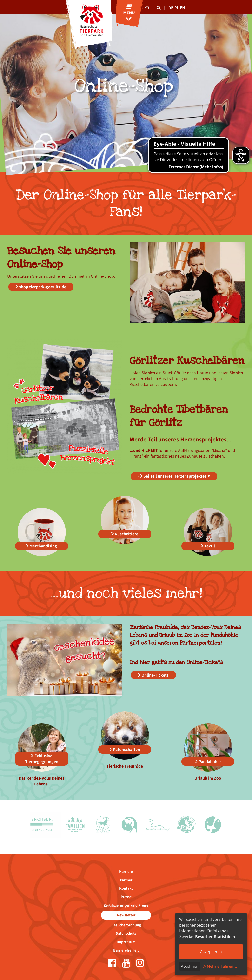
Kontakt (126, 888)
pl (177, 8)
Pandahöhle (210, 761)
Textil (210, 546)
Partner (126, 880)
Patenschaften (126, 749)
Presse (126, 897)
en (182, 8)
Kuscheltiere (126, 534)
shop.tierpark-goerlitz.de (43, 287)
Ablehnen (190, 966)
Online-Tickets (155, 675)
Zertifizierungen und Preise (126, 905)
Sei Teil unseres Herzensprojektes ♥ (177, 476)
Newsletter (126, 915)
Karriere (126, 871)
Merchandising (43, 546)
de (171, 8)
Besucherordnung (126, 925)
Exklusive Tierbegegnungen (42, 759)
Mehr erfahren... (222, 966)
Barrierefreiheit (126, 950)
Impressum (126, 942)
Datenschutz (126, 933)
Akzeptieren (211, 951)
